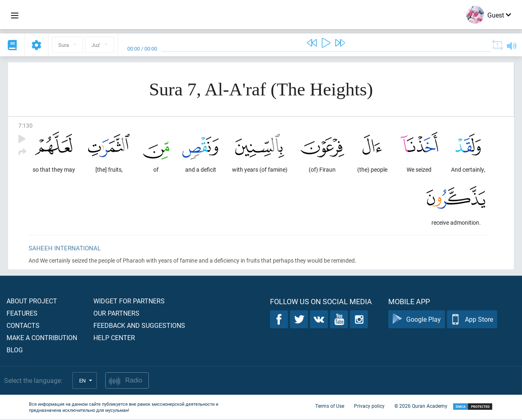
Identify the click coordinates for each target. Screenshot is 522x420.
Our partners (116, 314)
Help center (114, 338)
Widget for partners (129, 302)
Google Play (417, 320)
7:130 (25, 125)
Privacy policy (369, 407)
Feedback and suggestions (139, 326)
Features (22, 314)
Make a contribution (42, 338)
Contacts (23, 326)
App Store (472, 320)
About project (32, 302)
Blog (15, 350)
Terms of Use (330, 407)
